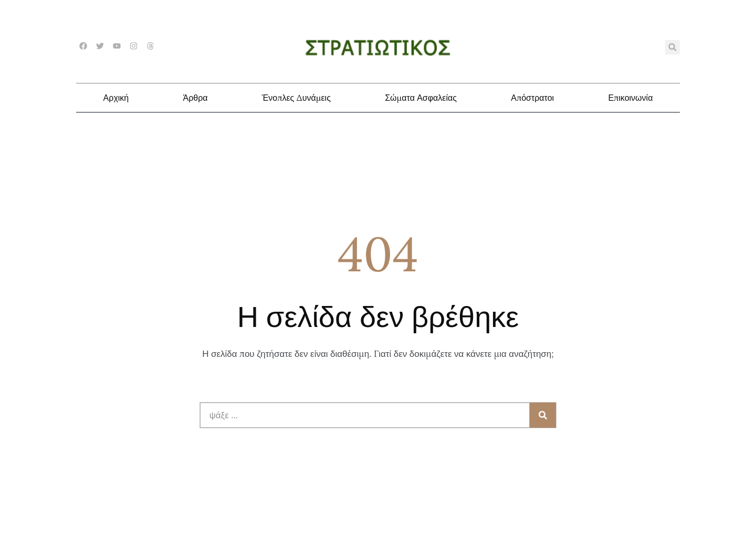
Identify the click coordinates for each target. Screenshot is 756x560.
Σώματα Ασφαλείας (421, 98)
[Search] (543, 415)
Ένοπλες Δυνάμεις (296, 98)
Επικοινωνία (630, 98)
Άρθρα (195, 98)
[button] (673, 47)
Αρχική (116, 98)
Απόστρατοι (532, 98)
